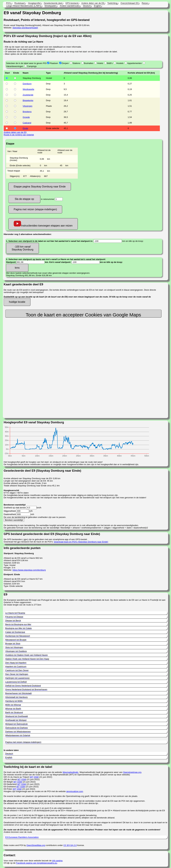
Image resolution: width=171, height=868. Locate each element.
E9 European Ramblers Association (22, 837)
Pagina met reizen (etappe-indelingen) (35, 209)
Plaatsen (54, 63)
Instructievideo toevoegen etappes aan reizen (43, 224)
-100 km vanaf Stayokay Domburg (22, 248)
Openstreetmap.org (132, 772)
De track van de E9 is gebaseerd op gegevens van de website (33, 772)
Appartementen (135, 63)
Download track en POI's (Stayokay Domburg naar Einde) (81, 542)
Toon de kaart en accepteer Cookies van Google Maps (83, 315)
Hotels (100, 63)
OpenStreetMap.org (36, 845)
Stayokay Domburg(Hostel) (25, 28)
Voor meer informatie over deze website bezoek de (28, 861)
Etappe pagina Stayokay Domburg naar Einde (40, 187)
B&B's (110, 63)
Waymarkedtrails (71, 772)
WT (31, 777)
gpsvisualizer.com (75, 791)
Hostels (120, 63)
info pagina (57, 861)
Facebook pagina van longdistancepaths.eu (37, 863)
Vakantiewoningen (15, 66)
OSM (36, 777)
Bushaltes (89, 63)
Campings (32, 66)
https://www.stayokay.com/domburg (29, 570)
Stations (76, 63)
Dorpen (65, 63)
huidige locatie (17, 302)
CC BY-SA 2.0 (70, 845)
